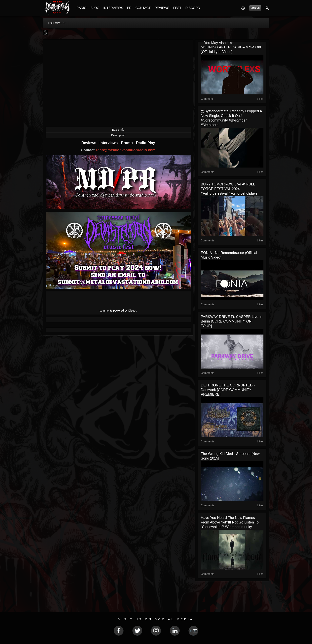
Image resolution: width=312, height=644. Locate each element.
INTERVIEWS (113, 8)
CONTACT (143, 8)
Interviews (109, 143)
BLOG (95, 8)
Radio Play (146, 143)
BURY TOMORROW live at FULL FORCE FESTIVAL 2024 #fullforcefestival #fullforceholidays (229, 189)
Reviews (89, 143)
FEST (177, 8)
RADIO (81, 8)
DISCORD (193, 8)
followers (57, 23)
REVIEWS (162, 8)
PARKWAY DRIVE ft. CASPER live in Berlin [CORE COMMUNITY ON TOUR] (232, 321)
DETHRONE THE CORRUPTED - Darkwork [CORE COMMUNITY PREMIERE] (228, 390)
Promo (127, 143)
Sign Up (255, 8)
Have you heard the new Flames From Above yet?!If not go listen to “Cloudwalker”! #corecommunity (230, 522)
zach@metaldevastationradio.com (126, 150)
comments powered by (118, 311)
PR (129, 8)
